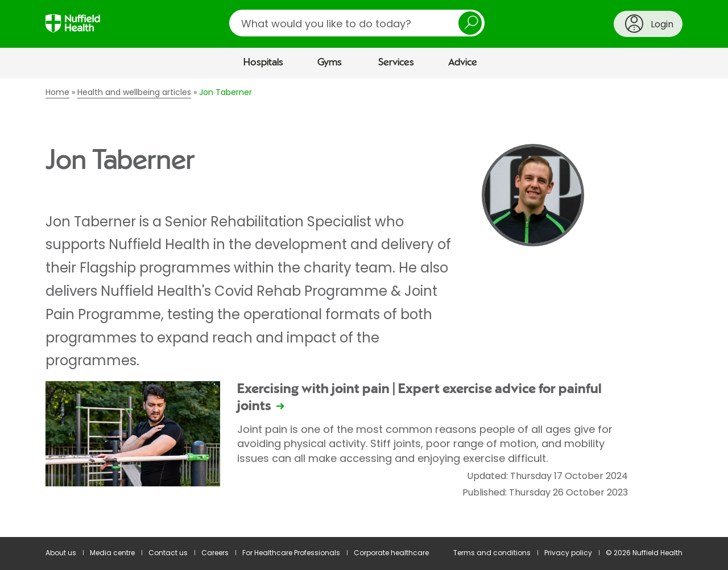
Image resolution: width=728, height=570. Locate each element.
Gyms (330, 63)
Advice (463, 63)
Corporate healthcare (391, 553)
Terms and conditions (492, 553)
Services (396, 63)
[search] (357, 23)
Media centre (112, 553)
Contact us (168, 553)
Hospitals (263, 63)
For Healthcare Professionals (291, 553)
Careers (215, 553)
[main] (364, 308)
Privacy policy (568, 553)
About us (61, 553)
